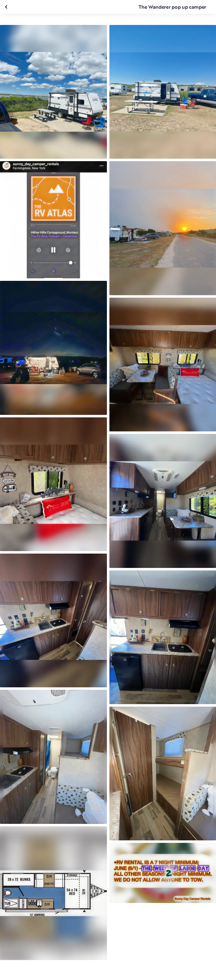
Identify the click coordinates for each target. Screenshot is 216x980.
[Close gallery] (7, 7)
